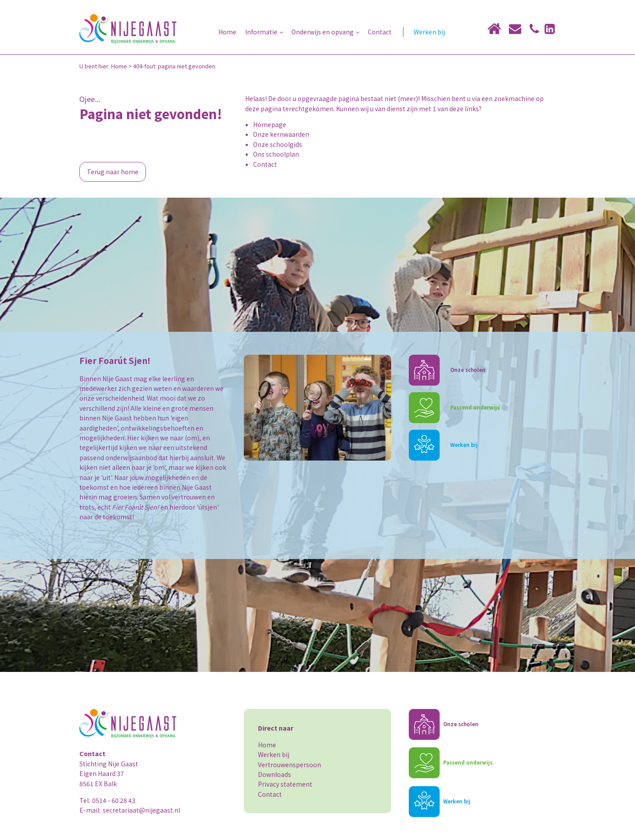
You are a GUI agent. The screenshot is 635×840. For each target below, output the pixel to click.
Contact (380, 32)
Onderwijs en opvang (323, 32)
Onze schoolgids (278, 144)
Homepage (270, 124)
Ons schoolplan (276, 154)
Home (227, 32)
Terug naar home (113, 172)
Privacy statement (285, 784)
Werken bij (429, 32)
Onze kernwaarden (281, 134)
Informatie (261, 32)
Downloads (275, 774)
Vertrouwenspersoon (289, 765)
